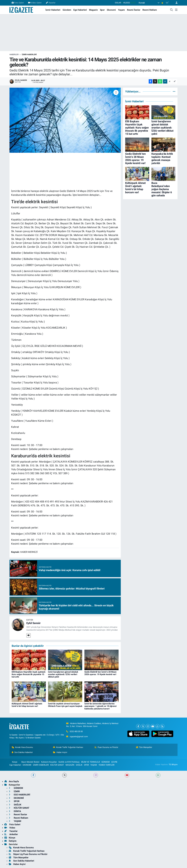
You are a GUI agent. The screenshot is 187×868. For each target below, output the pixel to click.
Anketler (11, 834)
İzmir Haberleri (53, 10)
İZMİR (14, 791)
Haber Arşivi (60, 752)
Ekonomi (111, 10)
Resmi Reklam (150, 10)
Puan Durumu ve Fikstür (106, 747)
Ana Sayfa (12, 781)
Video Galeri (35, 3)
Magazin (93, 10)
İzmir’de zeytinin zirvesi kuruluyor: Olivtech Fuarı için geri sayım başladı (65, 705)
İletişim (10, 841)
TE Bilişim (173, 765)
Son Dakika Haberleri (22, 752)
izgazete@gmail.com (79, 737)
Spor (102, 10)
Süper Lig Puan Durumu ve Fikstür (28, 854)
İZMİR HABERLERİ (29, 54)
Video (10, 828)
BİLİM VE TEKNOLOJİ (91, 762)
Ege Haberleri (80, 10)
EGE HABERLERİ (19, 795)
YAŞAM (94, 765)
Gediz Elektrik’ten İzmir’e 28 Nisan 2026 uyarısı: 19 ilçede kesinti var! (100, 673)
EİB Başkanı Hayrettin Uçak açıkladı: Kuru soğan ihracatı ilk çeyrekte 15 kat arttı (29, 674)
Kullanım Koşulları (49, 762)
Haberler (14, 54)
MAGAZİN (70, 765)
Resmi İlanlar (134, 10)
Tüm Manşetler (144, 747)
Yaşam (121, 10)
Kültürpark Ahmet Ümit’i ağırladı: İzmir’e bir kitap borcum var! (27, 705)
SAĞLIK (79, 765)
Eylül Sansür (33, 623)
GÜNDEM (106, 762)
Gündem (67, 10)
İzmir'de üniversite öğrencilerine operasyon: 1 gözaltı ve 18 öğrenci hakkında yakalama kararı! (100, 706)
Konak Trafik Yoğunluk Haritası (68, 747)
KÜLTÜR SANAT (57, 765)
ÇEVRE (114, 762)
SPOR (86, 765)
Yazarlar (51, 3)
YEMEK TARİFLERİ (106, 765)
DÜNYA (15, 811)
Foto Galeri (18, 3)
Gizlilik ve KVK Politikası (69, 762)
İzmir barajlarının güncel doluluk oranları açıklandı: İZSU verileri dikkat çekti (63, 674)
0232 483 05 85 (76, 731)
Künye (13, 762)
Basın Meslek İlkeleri (30, 762)
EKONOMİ (27, 765)
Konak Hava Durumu (22, 747)
